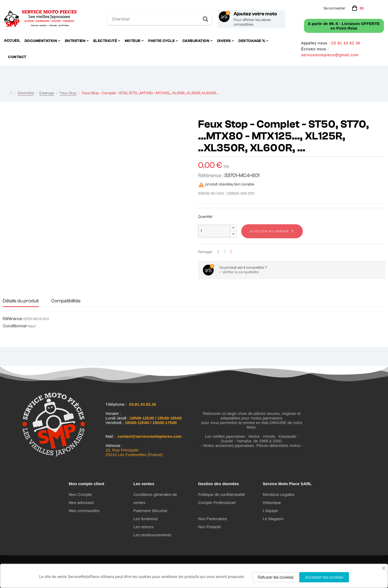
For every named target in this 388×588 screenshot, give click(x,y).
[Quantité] (214, 231)
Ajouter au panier (269, 231)
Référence (12, 319)
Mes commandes (84, 511)
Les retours (143, 527)
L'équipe (270, 511)
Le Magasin (273, 519)
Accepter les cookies (324, 577)
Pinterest (231, 252)
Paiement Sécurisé (150, 511)
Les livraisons (146, 519)
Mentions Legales (279, 494)
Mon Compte (80, 494)
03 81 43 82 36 (346, 43)
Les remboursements (152, 535)
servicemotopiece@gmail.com (330, 55)
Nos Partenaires (213, 519)
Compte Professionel (217, 503)
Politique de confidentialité (221, 494)
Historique (272, 503)
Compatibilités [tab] (66, 301)
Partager (218, 252)
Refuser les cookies (276, 577)
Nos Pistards (209, 527)
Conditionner (15, 326)
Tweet (225, 252)
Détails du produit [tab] (21, 301)
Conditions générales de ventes (155, 498)
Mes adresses (81, 503)
